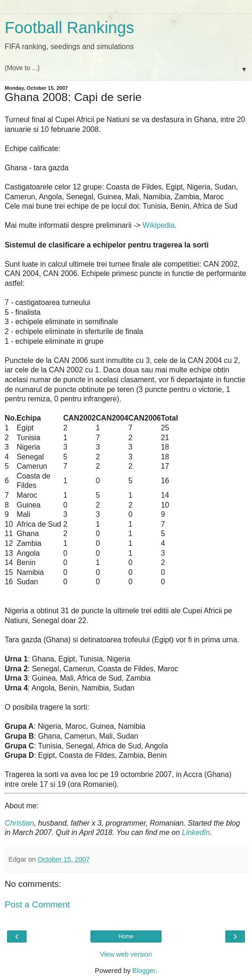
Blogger (144, 971)
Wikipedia (159, 225)
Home (126, 936)
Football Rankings (70, 28)
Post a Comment (37, 904)
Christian (19, 823)
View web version (126, 954)
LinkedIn (196, 832)
